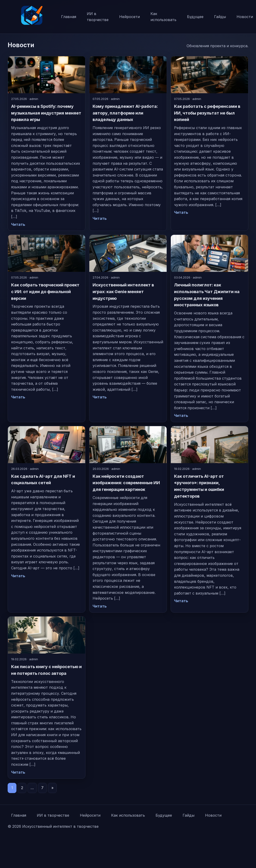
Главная (69, 17)
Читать (18, 224)
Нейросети (130, 17)
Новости (213, 815)
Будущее (195, 17)
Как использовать (163, 17)
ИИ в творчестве (98, 17)
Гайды (220, 17)
